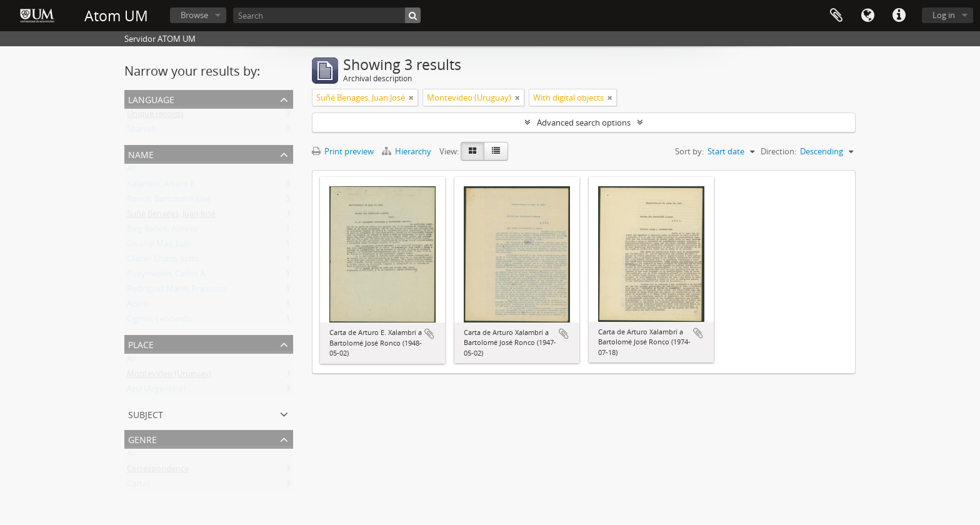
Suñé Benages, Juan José (171, 216)
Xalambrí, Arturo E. (162, 186)
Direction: (778, 151)
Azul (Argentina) (156, 391)
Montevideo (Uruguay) (169, 376)
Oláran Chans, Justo (163, 261)
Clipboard (836, 16)
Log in (944, 15)
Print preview (343, 151)
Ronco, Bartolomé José (169, 201)
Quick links (899, 16)
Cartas (139, 486)
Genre (142, 438)
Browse (194, 15)
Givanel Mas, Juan (159, 246)
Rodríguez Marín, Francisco (177, 291)
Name (141, 153)
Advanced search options (584, 122)
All (131, 171)
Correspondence (158, 471)
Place (141, 343)
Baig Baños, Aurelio (162, 231)
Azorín (139, 306)
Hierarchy (407, 151)
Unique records (155, 116)
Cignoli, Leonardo (159, 321)
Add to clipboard (429, 334)
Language (867, 16)
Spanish (142, 131)
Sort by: (689, 151)
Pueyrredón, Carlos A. (167, 276)
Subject (146, 413)
